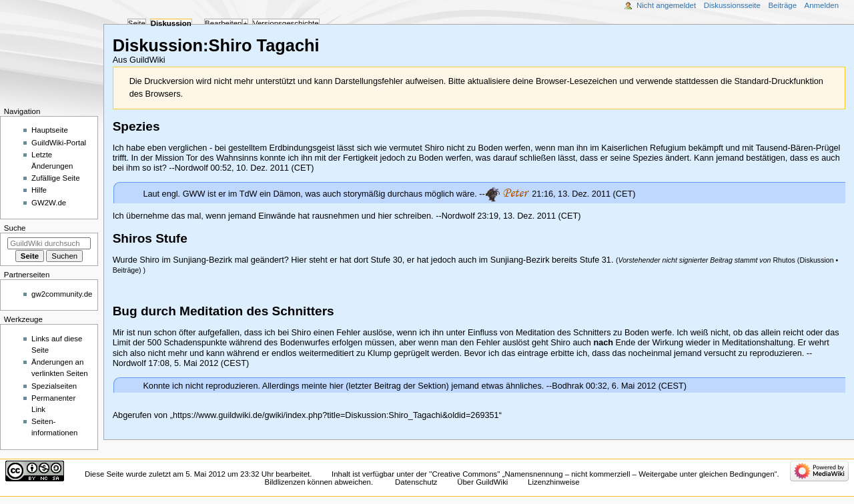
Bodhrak (567, 386)
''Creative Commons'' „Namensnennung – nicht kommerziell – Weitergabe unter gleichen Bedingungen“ (603, 474)
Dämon (287, 193)
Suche (15, 228)
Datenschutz (416, 482)
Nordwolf (191, 168)
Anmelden (822, 5)
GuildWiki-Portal (59, 143)
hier (337, 386)
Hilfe (39, 190)
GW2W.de (49, 203)
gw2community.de (62, 294)
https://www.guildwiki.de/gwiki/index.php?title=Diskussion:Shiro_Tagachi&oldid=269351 (336, 415)
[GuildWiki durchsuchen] (49, 243)
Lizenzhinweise (553, 482)
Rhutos (784, 260)
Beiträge (126, 270)
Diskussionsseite (732, 5)
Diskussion (816, 260)
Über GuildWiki (482, 482)
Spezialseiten (54, 386)
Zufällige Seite (56, 178)
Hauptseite (50, 130)
